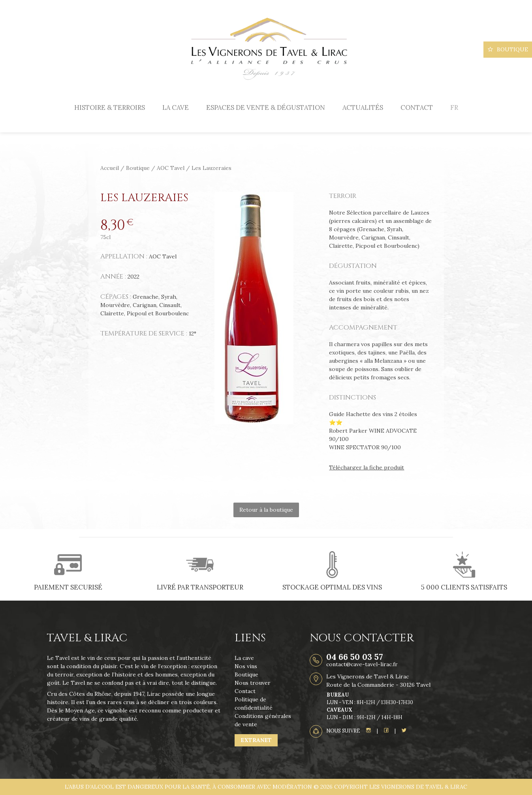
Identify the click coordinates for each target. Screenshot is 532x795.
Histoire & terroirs (110, 107)
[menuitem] (454, 108)
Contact (417, 107)
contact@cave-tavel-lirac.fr (362, 664)
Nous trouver (253, 683)
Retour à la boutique (266, 510)
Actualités (363, 107)
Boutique (508, 49)
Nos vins (246, 666)
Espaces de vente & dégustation (266, 107)
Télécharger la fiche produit (367, 467)
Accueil (110, 168)
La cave (176, 107)
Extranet (256, 740)
